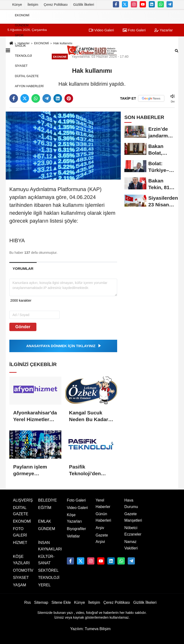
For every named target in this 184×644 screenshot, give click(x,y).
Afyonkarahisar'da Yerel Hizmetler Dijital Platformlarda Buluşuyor (35, 416)
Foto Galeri (76, 500)
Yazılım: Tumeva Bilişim (90, 629)
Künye (17, 5)
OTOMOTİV (23, 570)
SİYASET (21, 66)
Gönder (23, 327)
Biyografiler (76, 529)
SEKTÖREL (48, 570)
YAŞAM (20, 585)
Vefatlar (73, 536)
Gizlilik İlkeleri (84, 5)
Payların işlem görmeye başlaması (30, 470)
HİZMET (20, 543)
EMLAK (45, 521)
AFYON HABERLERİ (29, 86)
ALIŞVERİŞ (23, 500)
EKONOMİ (22, 15)
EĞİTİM (45, 508)
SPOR (19, 35)
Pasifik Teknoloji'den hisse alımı (85, 470)
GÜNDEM (22, 25)
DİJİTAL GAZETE (27, 76)
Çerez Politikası (56, 5)
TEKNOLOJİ (23, 56)
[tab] (23, 268)
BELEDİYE (47, 500)
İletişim (33, 5)
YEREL (44, 585)
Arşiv (100, 528)
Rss (28, 602)
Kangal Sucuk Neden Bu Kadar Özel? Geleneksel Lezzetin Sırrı (90, 416)
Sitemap (41, 602)
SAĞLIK (20, 45)
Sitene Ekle (61, 602)
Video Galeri (77, 508)
